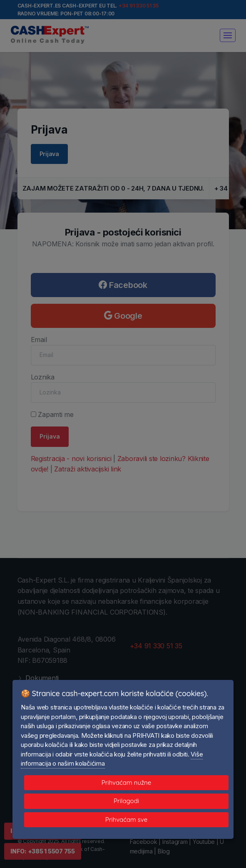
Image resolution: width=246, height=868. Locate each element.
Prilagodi (126, 801)
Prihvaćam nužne (127, 782)
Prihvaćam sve (126, 820)
